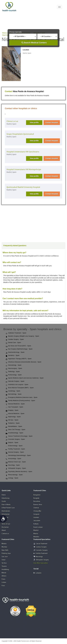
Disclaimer (5, 527)
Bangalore (37, 495)
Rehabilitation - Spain (14, 427)
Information (6, 514)
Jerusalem (37, 521)
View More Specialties (41, 563)
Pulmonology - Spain (14, 375)
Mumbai (4, 547)
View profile (34, 122)
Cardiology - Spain (13, 391)
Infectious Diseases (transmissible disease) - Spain (23, 362)
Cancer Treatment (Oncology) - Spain (19, 436)
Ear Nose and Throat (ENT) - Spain (18, 346)
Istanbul (36, 518)
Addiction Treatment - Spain (16, 333)
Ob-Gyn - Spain (12, 420)
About (4, 530)
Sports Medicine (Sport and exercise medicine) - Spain (25, 378)
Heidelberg (5, 570)
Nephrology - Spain (13, 417)
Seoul (4, 560)
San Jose (5, 557)
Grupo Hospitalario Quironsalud (20, 134)
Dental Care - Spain (13, 343)
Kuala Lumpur (38, 527)
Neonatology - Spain (14, 365)
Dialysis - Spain (12, 443)
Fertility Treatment (42, 553)
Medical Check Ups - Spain (16, 462)
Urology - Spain (12, 478)
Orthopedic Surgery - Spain (16, 468)
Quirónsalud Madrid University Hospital (23, 187)
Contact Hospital (52, 122)
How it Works (6, 505)
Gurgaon (36, 514)
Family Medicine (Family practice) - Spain (20, 401)
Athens (4, 576)
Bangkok (36, 498)
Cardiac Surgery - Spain (15, 339)
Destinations (6, 511)
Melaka (4, 544)
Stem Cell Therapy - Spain (15, 430)
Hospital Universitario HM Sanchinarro (23, 152)
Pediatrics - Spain (13, 423)
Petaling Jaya (6, 553)
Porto (3, 579)
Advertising (6, 498)
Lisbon (4, 582)
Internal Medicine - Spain (15, 414)
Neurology (39, 557)
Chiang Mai (37, 511)
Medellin (36, 537)
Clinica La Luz (12, 121)
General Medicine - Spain (15, 404)
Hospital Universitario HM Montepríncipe (24, 169)
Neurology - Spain (13, 465)
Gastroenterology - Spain (15, 352)
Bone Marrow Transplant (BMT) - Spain (20, 388)
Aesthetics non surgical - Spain (17, 385)
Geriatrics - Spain (13, 356)
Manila (36, 534)
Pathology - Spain (13, 372)
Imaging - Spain (12, 410)
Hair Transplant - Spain (14, 407)
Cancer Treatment (42, 544)
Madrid (36, 530)
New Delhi (5, 550)
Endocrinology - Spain (14, 446)
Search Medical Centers (35, 43)
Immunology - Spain (13, 459)
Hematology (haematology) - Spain (18, 456)
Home (4, 495)
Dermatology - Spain (14, 394)
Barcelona (37, 501)
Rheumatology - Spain (14, 475)
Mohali (4, 573)
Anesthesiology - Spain (14, 433)
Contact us (5, 534)
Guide (4, 501)
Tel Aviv (4, 563)
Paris (3, 586)
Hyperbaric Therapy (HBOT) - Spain (19, 359)
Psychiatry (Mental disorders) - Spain (19, 472)
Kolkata (36, 524)
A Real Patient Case (8, 508)
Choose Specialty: (16, 32)
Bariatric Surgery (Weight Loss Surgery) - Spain (22, 336)
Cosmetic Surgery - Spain (15, 439)
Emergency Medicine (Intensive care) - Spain (21, 398)
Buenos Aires (38, 505)
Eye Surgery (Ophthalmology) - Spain (19, 349)
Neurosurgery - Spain (14, 368)
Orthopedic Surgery (42, 560)
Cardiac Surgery (41, 547)
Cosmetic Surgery (42, 550)
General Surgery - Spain (15, 452)
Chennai (36, 508)
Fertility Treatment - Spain (15, 449)
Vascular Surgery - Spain (15, 381)
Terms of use (6, 524)
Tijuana (4, 566)
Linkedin (37, 573)
